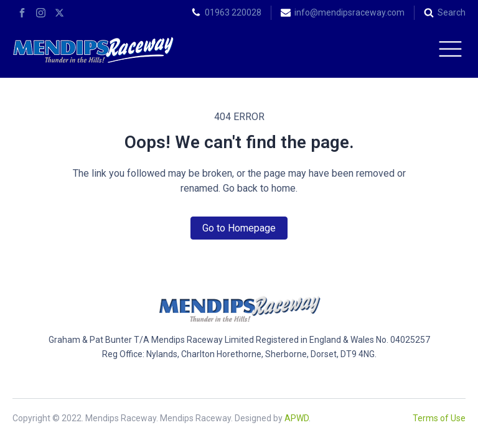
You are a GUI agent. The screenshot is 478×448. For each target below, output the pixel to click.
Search (452, 12)
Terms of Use (439, 418)
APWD (297, 418)
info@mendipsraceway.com (349, 12)
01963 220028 (233, 12)
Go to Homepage (239, 228)
